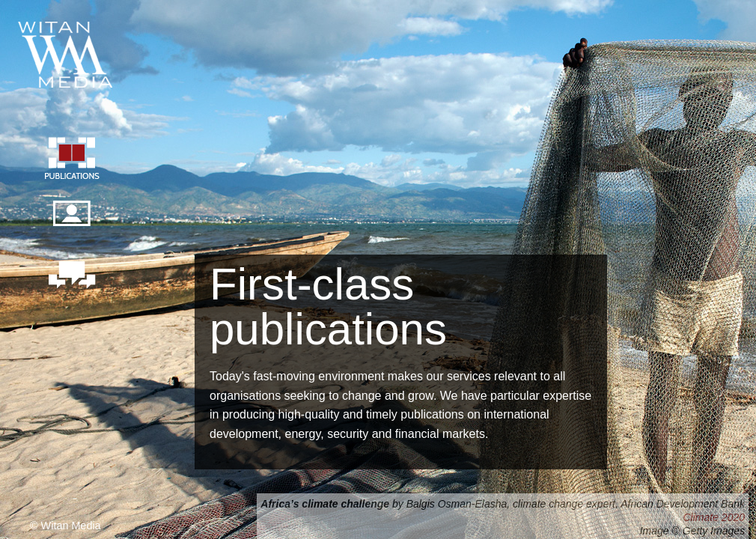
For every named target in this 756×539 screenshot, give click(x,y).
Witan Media (67, 52)
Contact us (71, 276)
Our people (71, 222)
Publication (71, 160)
